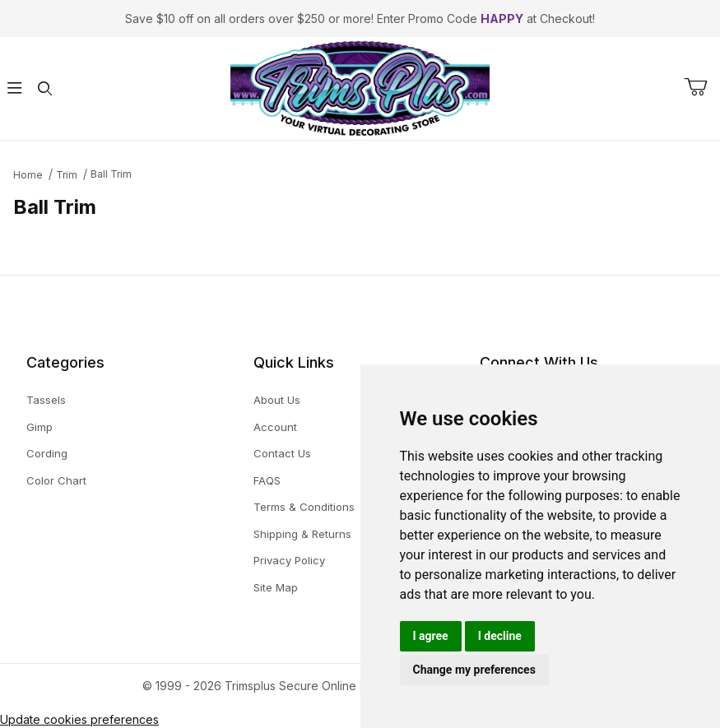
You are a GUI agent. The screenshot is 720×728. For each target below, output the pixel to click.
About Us (277, 400)
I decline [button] (500, 636)
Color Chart (56, 480)
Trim (67, 175)
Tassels (46, 400)
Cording (47, 453)
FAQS (267, 480)
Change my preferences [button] (474, 670)
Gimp (39, 427)
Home (28, 175)
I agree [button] (431, 636)
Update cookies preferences (79, 719)
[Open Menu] (15, 88)
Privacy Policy (289, 560)
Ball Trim (111, 174)
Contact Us (282, 453)
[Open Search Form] (44, 88)
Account (275, 427)
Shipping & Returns (302, 534)
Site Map (276, 587)
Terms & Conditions (304, 507)
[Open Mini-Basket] (702, 87)
